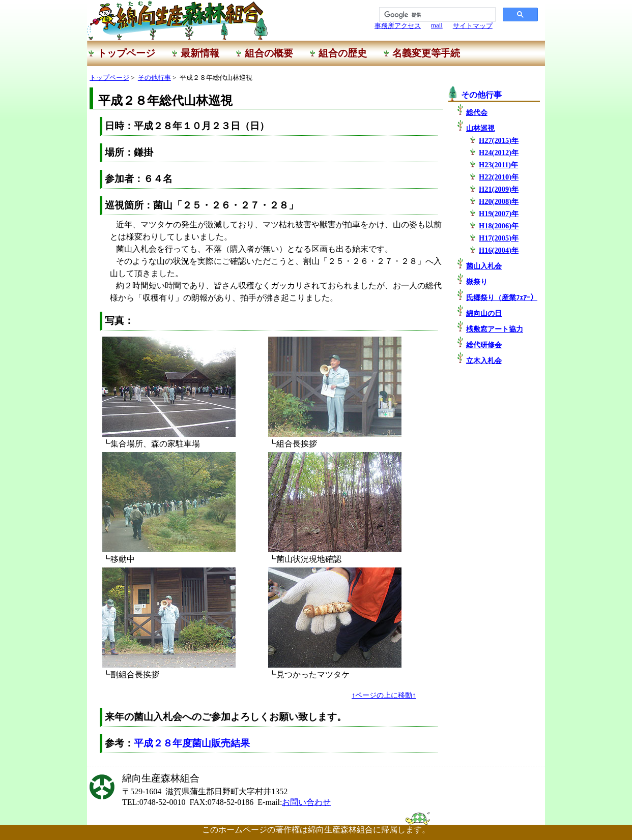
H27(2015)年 (499, 140)
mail (437, 25)
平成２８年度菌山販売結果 (192, 743)
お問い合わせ (306, 802)
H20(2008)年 (499, 201)
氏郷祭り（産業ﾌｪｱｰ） (502, 297)
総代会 (477, 112)
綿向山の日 (484, 313)
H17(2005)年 (499, 238)
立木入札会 (484, 361)
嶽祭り (477, 282)
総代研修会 (484, 345)
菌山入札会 (484, 266)
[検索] (436, 15)
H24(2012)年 (499, 153)
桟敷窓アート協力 (495, 329)
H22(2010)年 (499, 177)
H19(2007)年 (499, 214)
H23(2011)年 (498, 165)
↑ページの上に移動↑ (384, 695)
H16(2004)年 (499, 250)
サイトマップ (473, 26)
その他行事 (154, 78)
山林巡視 (480, 128)
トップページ (109, 78)
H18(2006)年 (499, 226)
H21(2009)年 (499, 189)
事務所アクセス (398, 26)
